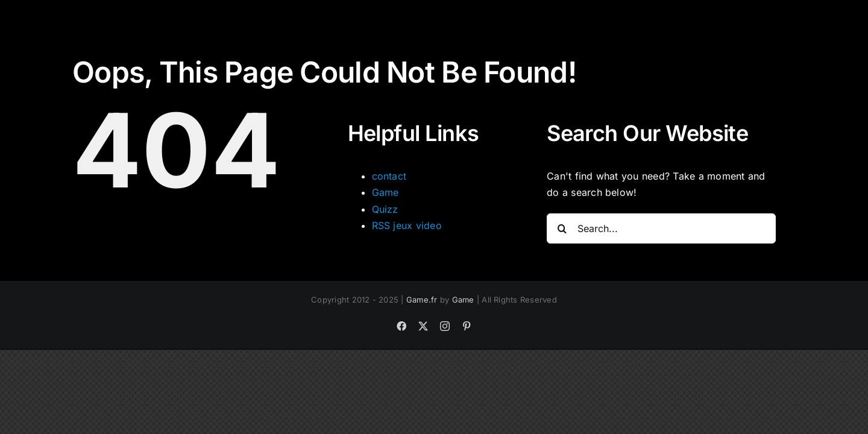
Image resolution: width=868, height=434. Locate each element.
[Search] (562, 228)
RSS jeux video (407, 225)
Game (385, 192)
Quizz (385, 209)
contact (389, 176)
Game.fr (422, 300)
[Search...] (661, 228)
